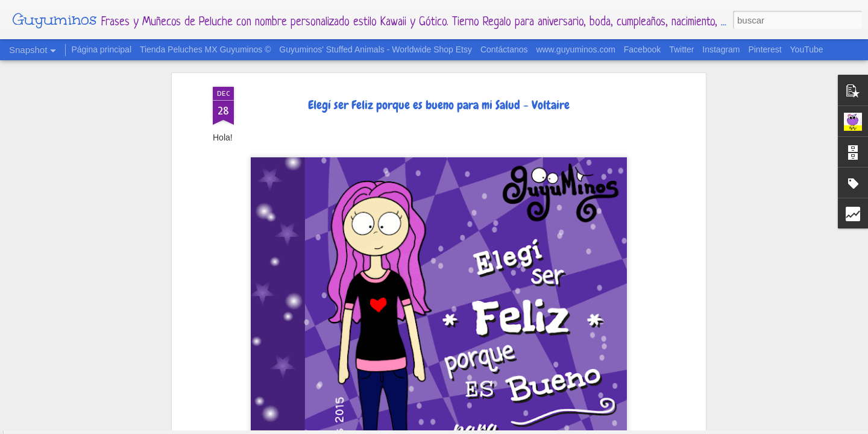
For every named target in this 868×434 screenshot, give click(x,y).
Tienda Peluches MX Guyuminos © (206, 49)
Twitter (681, 49)
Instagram (721, 49)
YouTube (807, 49)
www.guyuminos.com (576, 49)
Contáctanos (504, 49)
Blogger (508, 427)
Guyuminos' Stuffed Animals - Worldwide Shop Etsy (376, 49)
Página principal (101, 49)
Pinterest (765, 49)
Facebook (642, 49)
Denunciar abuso (552, 427)
